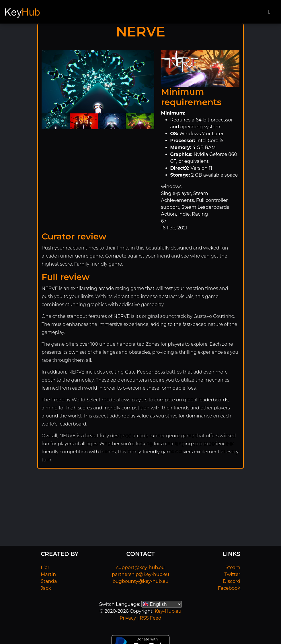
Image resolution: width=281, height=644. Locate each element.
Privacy (128, 618)
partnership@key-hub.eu (140, 574)
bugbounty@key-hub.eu (140, 581)
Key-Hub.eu (168, 611)
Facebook (229, 588)
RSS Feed (150, 618)
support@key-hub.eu (140, 567)
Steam (233, 567)
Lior (45, 567)
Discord (232, 581)
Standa (49, 581)
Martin (48, 574)
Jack (46, 588)
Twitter (232, 574)
